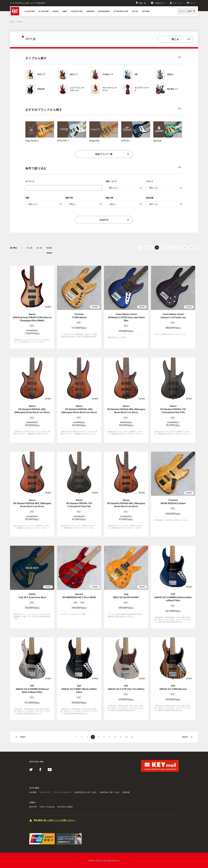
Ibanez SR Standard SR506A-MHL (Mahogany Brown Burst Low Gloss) (126, 409)
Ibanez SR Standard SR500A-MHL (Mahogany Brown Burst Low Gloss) (126, 501)
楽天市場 (33, 798)
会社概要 (33, 783)
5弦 (136, 74)
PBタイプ (41, 74)
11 (196, 247)
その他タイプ (108, 74)
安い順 (29, 248)
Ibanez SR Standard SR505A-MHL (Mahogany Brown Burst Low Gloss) (32, 501)
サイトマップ (45, 783)
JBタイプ (74, 74)
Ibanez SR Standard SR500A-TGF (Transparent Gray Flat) (79, 501)
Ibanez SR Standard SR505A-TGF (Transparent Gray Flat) (173, 409)
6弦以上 (170, 74)
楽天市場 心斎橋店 (65, 798)
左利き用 (41, 89)
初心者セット (173, 89)
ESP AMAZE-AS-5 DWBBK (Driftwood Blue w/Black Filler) (173, 593)
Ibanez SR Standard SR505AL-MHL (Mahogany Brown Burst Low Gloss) (32, 409)
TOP (12, 22)
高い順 (39, 248)
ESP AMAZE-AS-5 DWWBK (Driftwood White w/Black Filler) (32, 682)
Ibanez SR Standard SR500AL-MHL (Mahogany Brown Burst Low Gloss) (79, 409)
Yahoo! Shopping (47, 798)
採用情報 (126, 783)
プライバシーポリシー (62, 783)
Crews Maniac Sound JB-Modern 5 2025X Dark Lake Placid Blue (126, 317)
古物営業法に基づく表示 (109, 783)
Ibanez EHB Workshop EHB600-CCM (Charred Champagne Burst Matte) (32, 317)
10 (190, 247)
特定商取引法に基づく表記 (85, 783)
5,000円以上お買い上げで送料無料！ (30, 3)
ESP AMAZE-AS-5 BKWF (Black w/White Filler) (79, 682)
